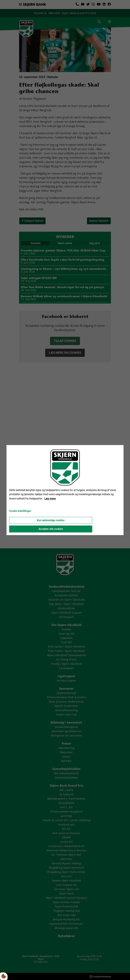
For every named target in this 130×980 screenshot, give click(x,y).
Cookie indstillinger (20, 511)
